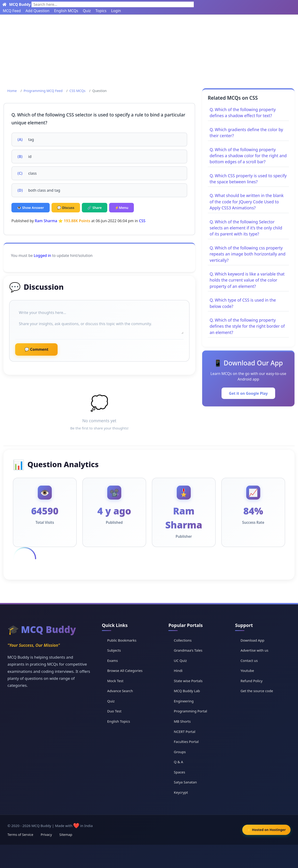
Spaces (180, 772)
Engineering (184, 701)
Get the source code (257, 691)
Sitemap (66, 835)
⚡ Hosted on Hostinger (265, 830)
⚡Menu (121, 208)
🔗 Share (95, 208)
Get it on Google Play (248, 393)
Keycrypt (181, 792)
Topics (101, 11)
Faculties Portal (187, 742)
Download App (253, 640)
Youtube (247, 671)
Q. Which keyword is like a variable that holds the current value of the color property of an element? (247, 280)
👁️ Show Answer (31, 208)
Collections (183, 640)
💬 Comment (36, 349)
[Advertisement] (149, 50)
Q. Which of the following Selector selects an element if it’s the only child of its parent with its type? (246, 228)
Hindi (178, 671)
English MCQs (66, 11)
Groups (180, 752)
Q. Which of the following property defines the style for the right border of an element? (247, 326)
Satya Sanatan (186, 782)
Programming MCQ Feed (43, 91)
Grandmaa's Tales (189, 650)
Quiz (87, 11)
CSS (142, 221)
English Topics (119, 721)
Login (116, 11)
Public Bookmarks (122, 640)
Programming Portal (191, 711)
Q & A (179, 762)
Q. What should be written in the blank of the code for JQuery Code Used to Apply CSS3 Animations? (247, 202)
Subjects (114, 650)
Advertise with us (255, 650)
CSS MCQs (78, 91)
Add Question (37, 11)
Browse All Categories (125, 671)
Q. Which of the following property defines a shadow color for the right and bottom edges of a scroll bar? (248, 156)
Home (12, 91)
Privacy (46, 835)
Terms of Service (20, 835)
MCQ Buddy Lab (187, 691)
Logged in (42, 255)
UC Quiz (181, 660)
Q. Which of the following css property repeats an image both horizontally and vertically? (248, 254)
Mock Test (116, 681)
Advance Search (120, 691)
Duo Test (114, 711)
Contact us (249, 660)
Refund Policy (252, 681)
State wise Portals (189, 681)
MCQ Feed (12, 11)
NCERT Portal (185, 732)
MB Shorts (183, 721)
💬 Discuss (66, 208)
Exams (113, 660)
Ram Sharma (46, 221)
